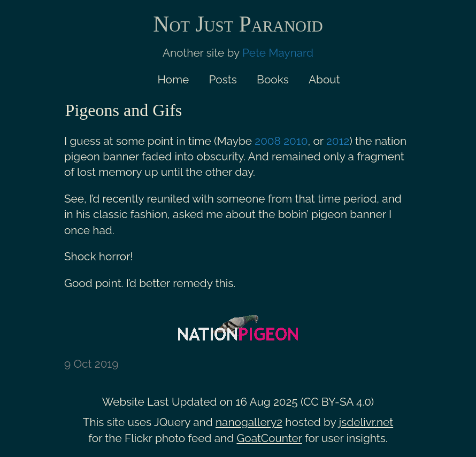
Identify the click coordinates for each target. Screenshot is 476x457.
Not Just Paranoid (238, 24)
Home (173, 79)
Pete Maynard (278, 53)
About (324, 79)
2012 (338, 141)
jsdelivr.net (366, 422)
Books (273, 79)
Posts (223, 79)
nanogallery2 (249, 422)
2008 (268, 141)
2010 (295, 141)
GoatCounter (269, 438)
